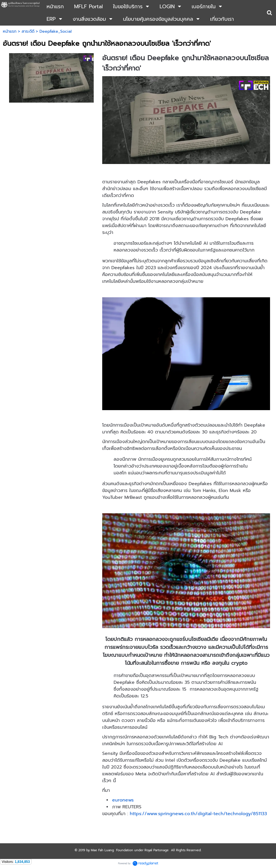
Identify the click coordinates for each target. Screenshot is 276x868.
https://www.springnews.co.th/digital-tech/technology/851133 (198, 814)
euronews (123, 800)
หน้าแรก (10, 31)
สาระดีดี (28, 31)
